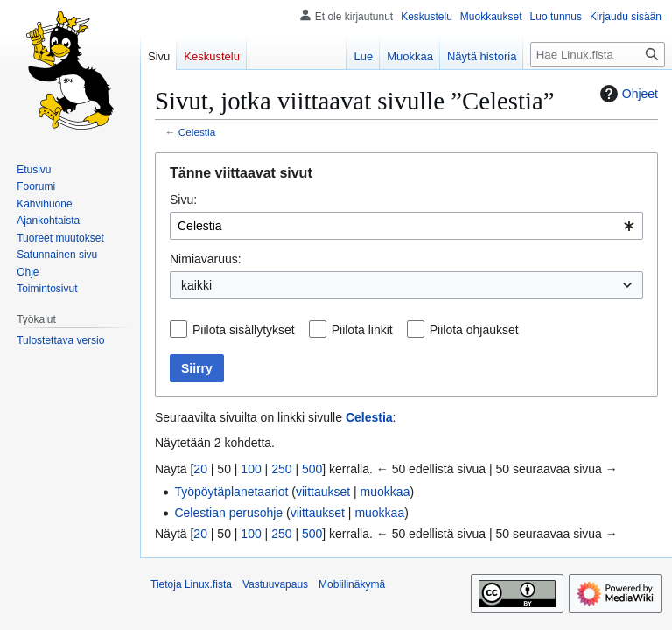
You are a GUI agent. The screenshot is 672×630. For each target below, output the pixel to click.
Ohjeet (627, 94)
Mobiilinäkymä (352, 584)
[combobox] (406, 226)
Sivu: (183, 199)
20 (200, 469)
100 (251, 469)
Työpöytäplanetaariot (231, 492)
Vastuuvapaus (275, 584)
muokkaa (385, 492)
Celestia (197, 132)
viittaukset (323, 492)
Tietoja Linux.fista (191, 584)
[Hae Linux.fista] (598, 55)
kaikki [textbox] (196, 285)
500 (312, 469)
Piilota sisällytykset (244, 330)
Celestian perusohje (228, 513)
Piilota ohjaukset (474, 330)
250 (281, 469)
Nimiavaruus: (206, 259)
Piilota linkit (362, 330)
